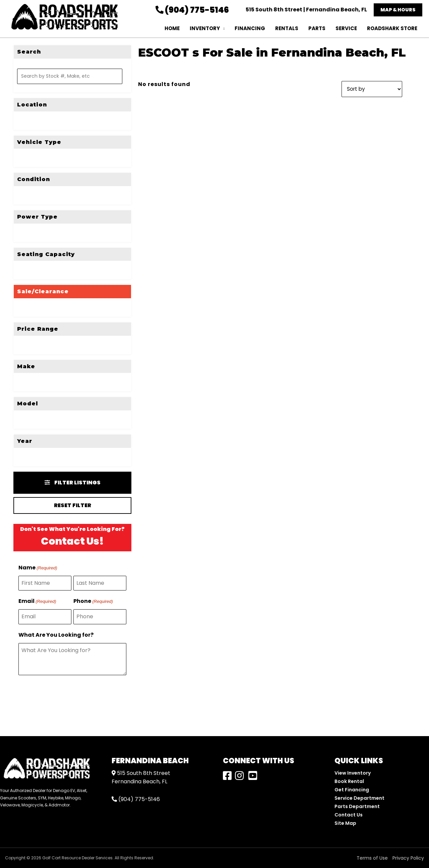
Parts (317, 28)
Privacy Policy (408, 858)
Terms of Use (372, 858)
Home (172, 28)
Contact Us (349, 815)
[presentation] (69, 697)
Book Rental (349, 781)
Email (37, 602)
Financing (250, 28)
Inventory (205, 28)
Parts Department (357, 806)
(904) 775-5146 (192, 10)
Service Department (359, 798)
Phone (93, 602)
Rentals (287, 28)
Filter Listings (73, 483)
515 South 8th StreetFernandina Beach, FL (141, 777)
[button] (398, 10)
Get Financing (352, 790)
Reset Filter (73, 505)
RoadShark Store (392, 28)
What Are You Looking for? (56, 635)
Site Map (345, 823)
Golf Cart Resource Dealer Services (77, 858)
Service (346, 28)
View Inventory (353, 773)
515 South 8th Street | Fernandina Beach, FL (306, 10)
